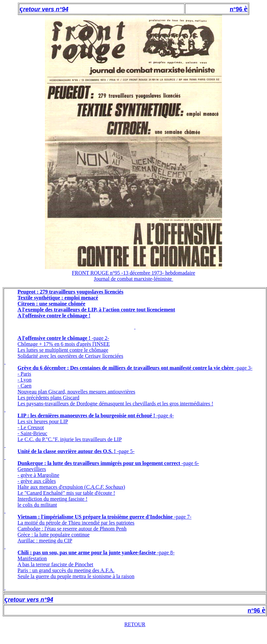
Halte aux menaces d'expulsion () (71, 487)
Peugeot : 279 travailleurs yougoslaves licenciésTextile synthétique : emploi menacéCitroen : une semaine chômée (70, 298)
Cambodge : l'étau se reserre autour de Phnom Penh (72, 529)
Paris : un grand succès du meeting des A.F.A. (66, 570)
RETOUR (135, 624)
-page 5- (125, 451)
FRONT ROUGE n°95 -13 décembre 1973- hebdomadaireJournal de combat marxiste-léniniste (133, 276)
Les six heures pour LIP (43, 421)
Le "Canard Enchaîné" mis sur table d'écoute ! (66, 493)
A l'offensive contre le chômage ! (55, 338)
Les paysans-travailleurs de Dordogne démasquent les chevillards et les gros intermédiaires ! (115, 404)
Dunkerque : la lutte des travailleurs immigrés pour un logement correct (99, 463)
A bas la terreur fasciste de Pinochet (55, 564)
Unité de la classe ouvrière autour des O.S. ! (67, 451)
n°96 (237, 9)
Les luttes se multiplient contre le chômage (63, 350)
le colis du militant (37, 505)
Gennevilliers (32, 469)
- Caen (24, 386)
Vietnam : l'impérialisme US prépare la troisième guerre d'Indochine (95, 517)
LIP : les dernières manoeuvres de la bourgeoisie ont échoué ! (86, 415)
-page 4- (164, 415)
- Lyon (24, 380)
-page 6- (190, 463)
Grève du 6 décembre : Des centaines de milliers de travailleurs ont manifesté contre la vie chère (126, 368)
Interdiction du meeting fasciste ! (52, 499)
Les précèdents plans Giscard (48, 398)
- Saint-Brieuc (32, 433)
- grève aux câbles (37, 481)
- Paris (24, 374)
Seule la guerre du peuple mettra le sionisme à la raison (76, 576)
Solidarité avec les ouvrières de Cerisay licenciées (70, 356)
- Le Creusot (31, 427)
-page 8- (165, 552)
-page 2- (101, 338)
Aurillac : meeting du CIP (45, 541)
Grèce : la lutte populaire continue (54, 535)
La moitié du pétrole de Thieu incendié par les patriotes (76, 523)
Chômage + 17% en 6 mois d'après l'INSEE (64, 344)
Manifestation (32, 558)
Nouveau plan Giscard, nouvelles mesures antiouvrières (76, 392)
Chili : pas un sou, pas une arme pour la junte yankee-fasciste (87, 552)
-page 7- (182, 517)
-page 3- (243, 368)
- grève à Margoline (38, 475)
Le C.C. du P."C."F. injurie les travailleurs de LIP (70, 439)
